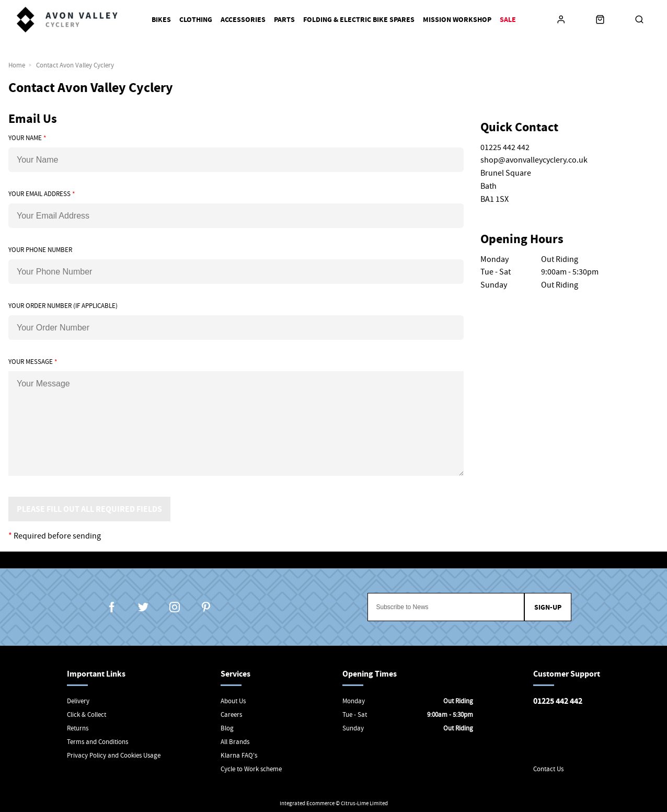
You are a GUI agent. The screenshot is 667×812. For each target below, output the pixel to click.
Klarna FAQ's (239, 755)
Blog (227, 728)
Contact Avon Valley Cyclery (75, 65)
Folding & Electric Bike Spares (359, 20)
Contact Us (548, 769)
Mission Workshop (457, 20)
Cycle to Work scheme (251, 769)
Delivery (78, 701)
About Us (233, 701)
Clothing (196, 20)
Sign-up (548, 607)
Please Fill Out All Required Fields (89, 509)
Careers (231, 714)
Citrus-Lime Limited (364, 803)
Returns (78, 728)
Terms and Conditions (97, 742)
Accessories (243, 20)
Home (17, 65)
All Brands (235, 742)
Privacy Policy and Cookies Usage (114, 755)
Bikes (161, 20)
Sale (508, 20)
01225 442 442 (558, 701)
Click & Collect (87, 714)
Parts (284, 20)
